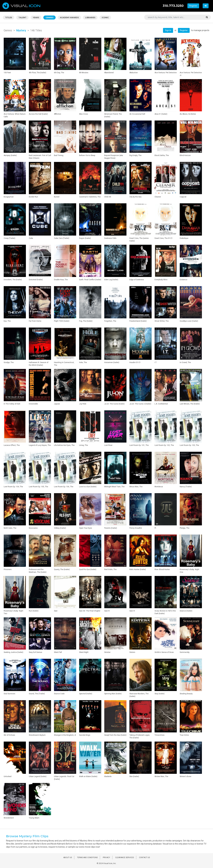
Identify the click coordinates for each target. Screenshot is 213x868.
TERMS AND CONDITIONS (87, 858)
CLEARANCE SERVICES (125, 858)
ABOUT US (68, 858)
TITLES (9, 18)
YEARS (36, 18)
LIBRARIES (90, 18)
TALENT (22, 18)
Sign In (168, 30)
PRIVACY (106, 858)
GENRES (49, 18)
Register (193, 6)
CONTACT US (144, 858)
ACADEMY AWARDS (69, 18)
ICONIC (105, 18)
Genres (8, 30)
